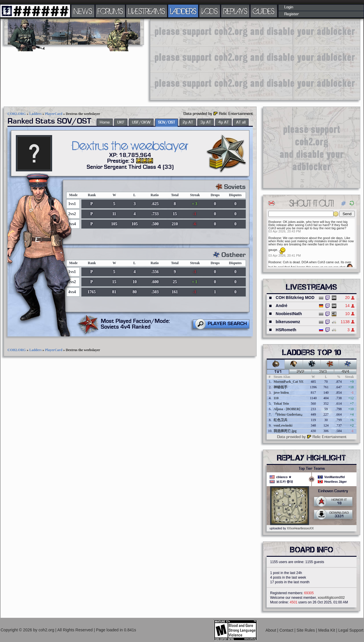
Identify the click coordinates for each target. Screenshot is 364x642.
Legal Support (351, 630)
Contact (287, 630)
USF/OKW (141, 122)
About (271, 630)
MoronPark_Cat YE (289, 382)
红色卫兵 (280, 420)
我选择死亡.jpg (285, 431)
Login (289, 7)
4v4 (345, 372)
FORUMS (110, 11)
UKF (121, 122)
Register (292, 14)
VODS (210, 11)
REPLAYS (235, 11)
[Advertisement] (207, 59)
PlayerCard (54, 114)
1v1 (278, 372)
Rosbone (275, 222)
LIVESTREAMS (147, 11)
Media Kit (327, 630)
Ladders (36, 114)
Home (105, 122)
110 (276, 398)
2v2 (301, 372)
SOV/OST (167, 122)
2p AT (188, 122)
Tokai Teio (281, 404)
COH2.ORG (17, 114)
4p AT (223, 122)
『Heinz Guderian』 (289, 414)
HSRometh (286, 330)
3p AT (206, 122)
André (281, 306)
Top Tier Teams (312, 469)
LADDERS (183, 11)
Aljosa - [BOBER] (287, 409)
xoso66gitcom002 (331, 598)
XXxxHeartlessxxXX (300, 528)
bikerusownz (288, 322)
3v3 (323, 372)
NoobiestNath (289, 314)
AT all (241, 122)
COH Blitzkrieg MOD (295, 298)
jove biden (281, 393)
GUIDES (264, 11)
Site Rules (306, 630)
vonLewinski (283, 425)
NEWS (83, 11)
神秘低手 (280, 387)
